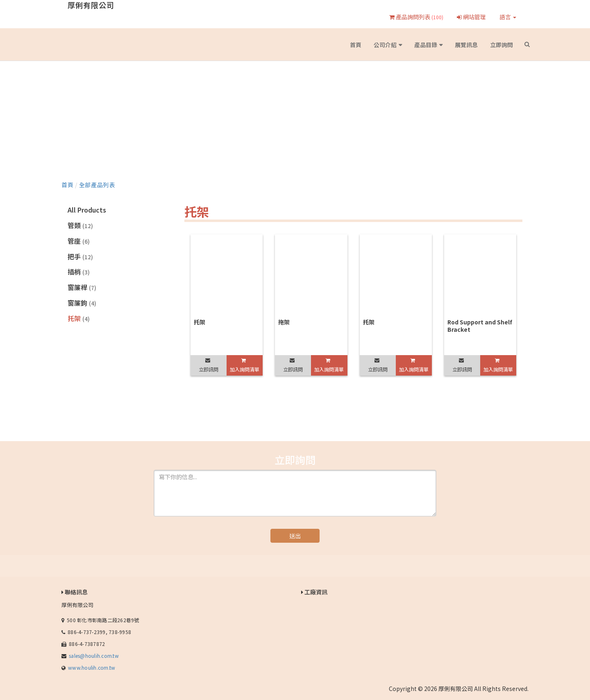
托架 (79, 318)
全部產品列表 (97, 185)
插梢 (79, 272)
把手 (80, 256)
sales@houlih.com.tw (94, 656)
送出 (295, 536)
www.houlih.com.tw (92, 667)
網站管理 (471, 17)
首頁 (356, 45)
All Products (87, 210)
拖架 (284, 322)
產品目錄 (426, 45)
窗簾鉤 (82, 303)
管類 (80, 225)
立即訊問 (209, 369)
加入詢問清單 (245, 369)
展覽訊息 (466, 45)
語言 (508, 17)
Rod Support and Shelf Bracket (480, 326)
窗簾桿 (82, 287)
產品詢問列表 (416, 17)
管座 (79, 241)
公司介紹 (385, 45)
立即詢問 (501, 45)
